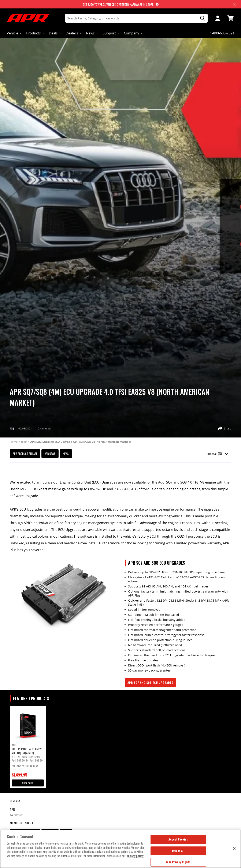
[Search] (136, 18)
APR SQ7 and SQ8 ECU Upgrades (150, 682)
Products (35, 33)
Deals (55, 33)
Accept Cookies (178, 839)
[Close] (234, 848)
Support (111, 33)
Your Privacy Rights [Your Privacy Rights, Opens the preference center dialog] (178, 862)
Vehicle (14, 33)
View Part (28, 783)
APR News (50, 454)
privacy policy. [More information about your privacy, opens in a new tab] (136, 856)
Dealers (73, 33)
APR (12, 810)
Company (133, 33)
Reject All (178, 851)
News (92, 33)
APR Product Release (25, 454)
